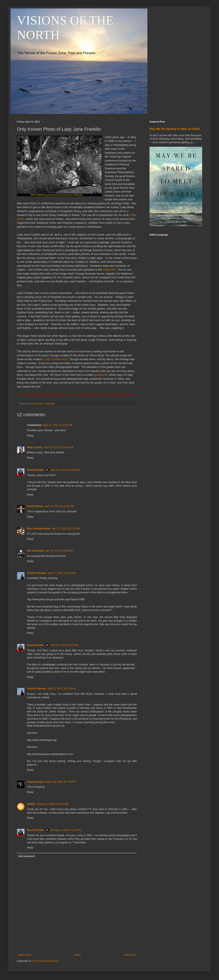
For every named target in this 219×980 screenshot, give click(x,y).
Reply (30, 436)
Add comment (27, 856)
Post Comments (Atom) (45, 961)
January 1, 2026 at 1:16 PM (66, 830)
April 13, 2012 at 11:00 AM (65, 470)
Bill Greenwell (35, 551)
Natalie (31, 804)
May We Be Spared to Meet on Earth (175, 129)
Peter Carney (35, 447)
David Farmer (35, 506)
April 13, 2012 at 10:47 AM (59, 447)
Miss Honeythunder (39, 529)
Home (77, 955)
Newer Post (24, 955)
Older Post (130, 955)
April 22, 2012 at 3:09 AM (61, 689)
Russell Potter (35, 470)
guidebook (101, 375)
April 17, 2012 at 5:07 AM (64, 645)
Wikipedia (109, 270)
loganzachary (35, 782)
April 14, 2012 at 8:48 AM (59, 551)
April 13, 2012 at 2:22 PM (66, 529)
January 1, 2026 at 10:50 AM (52, 804)
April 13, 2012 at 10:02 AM (57, 425)
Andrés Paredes (37, 573)
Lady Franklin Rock (56, 359)
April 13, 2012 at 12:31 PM (59, 506)
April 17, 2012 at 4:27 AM (61, 573)
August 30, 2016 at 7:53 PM (60, 782)
